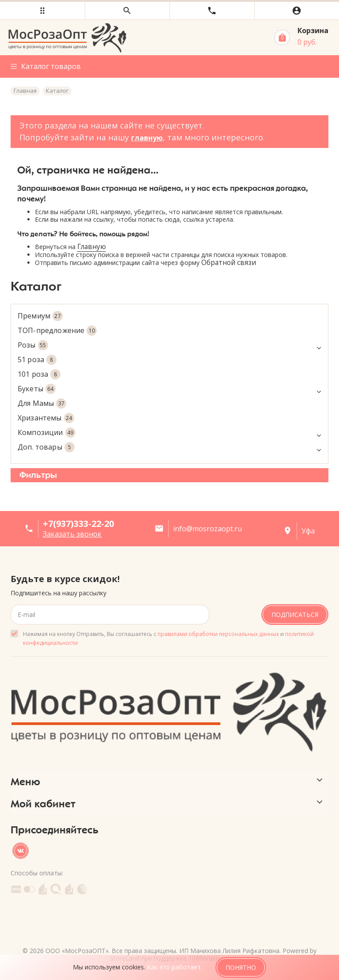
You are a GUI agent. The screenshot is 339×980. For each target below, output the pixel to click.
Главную (92, 247)
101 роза (39, 374)
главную (147, 138)
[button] (42, 11)
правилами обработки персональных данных (218, 634)
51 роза (37, 360)
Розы (169, 345)
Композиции (169, 433)
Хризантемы (46, 418)
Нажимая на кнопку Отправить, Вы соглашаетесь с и (168, 638)
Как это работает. (175, 967)
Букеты (169, 389)
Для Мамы (42, 403)
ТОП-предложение (57, 331)
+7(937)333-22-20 (78, 524)
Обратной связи (229, 263)
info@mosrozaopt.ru (207, 529)
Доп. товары (169, 447)
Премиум (40, 316)
